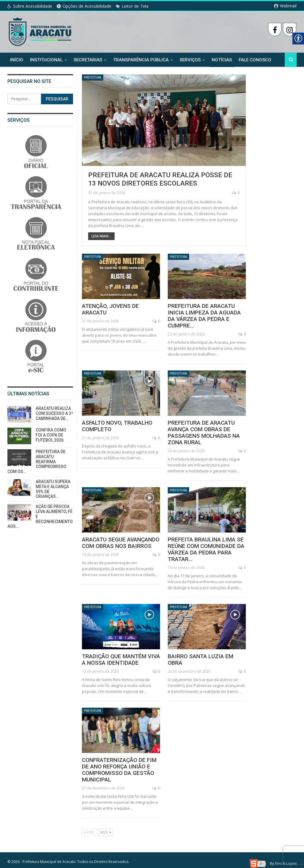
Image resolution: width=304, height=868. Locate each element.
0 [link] (236, 192)
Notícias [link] (222, 60)
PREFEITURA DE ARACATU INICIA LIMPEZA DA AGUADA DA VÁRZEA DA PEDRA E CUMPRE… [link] (206, 312)
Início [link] (17, 60)
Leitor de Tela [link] (132, 6)
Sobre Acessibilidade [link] (30, 6)
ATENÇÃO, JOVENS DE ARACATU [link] (120, 306)
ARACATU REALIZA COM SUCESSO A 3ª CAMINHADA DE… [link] (54, 413)
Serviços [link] (190, 60)
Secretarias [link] (88, 60)
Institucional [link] (46, 60)
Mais (244, 60)
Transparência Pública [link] (141, 60)
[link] (41, 31)
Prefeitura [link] (94, 78)
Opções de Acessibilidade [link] (84, 6)
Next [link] (106, 825)
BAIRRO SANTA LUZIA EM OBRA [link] (204, 649)
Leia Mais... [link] (101, 236)
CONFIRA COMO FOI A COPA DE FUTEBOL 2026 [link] (51, 435)
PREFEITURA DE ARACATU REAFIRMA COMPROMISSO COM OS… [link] (37, 462)
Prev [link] (90, 825)
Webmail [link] (285, 6)
